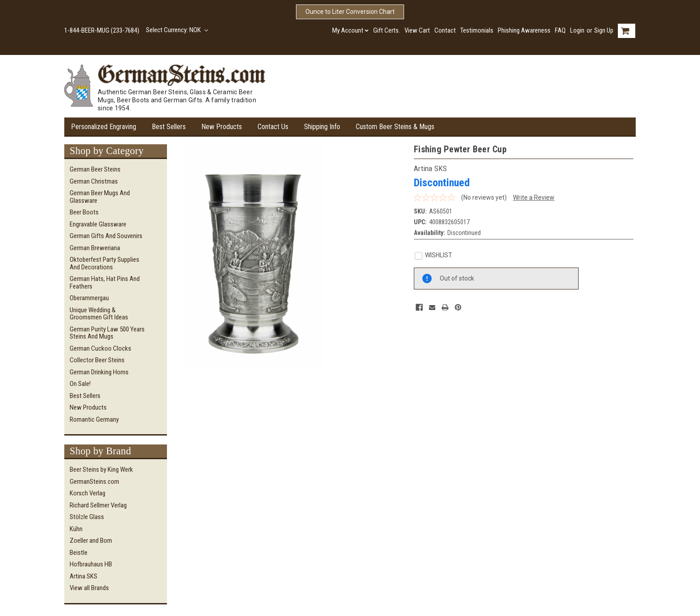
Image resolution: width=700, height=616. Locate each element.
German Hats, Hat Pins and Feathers (105, 283)
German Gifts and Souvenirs (106, 236)
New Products (222, 127)
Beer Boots (84, 212)
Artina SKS (83, 576)
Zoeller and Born (91, 541)
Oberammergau (89, 298)
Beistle (79, 553)
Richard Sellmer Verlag (98, 505)
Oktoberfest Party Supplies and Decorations (104, 263)
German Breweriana (95, 248)
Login (577, 30)
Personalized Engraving (104, 127)
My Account (350, 30)
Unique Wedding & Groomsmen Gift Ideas (99, 314)
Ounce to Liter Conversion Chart (350, 12)
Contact (445, 30)
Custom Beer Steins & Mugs (395, 127)
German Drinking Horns (99, 372)
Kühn (76, 529)
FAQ (560, 30)
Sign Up (604, 30)
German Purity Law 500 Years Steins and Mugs (107, 333)
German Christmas (94, 181)
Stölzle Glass (87, 517)
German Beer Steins (95, 169)
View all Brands (89, 588)
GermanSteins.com (94, 482)
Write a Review (534, 197)
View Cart (417, 30)
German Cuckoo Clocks (100, 348)
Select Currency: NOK (177, 30)
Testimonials (477, 30)
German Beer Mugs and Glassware (100, 197)
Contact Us (273, 127)
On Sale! (80, 384)
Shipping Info (322, 127)
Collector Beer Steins (97, 360)
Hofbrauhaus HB (91, 564)
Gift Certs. (387, 30)
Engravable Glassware (98, 224)
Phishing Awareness (524, 30)
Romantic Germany (94, 419)
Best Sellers (169, 127)
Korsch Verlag (87, 493)
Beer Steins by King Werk (101, 469)
